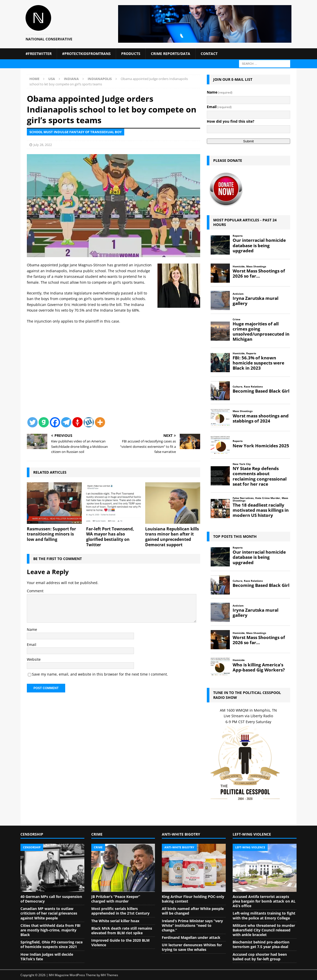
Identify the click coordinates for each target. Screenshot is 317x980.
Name (32, 629)
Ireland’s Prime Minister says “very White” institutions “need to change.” (192, 925)
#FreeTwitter (39, 54)
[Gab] (44, 422)
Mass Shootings (256, 266)
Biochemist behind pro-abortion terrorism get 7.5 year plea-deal (261, 944)
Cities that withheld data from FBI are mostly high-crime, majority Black (50, 930)
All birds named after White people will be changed (193, 911)
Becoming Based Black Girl (261, 391)
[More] (100, 422)
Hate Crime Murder (268, 498)
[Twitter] (32, 422)
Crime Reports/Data (171, 54)
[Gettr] (77, 422)
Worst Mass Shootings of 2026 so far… (259, 274)
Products (131, 54)
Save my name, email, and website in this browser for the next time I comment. (100, 674)
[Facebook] (55, 422)
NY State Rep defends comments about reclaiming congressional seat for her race (260, 476)
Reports (238, 236)
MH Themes (109, 975)
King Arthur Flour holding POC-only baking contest (193, 899)
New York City (242, 464)
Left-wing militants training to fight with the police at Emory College (264, 915)
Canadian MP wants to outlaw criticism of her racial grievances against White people (49, 913)
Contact (209, 54)
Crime (236, 319)
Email (32, 645)
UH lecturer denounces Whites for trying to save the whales (192, 947)
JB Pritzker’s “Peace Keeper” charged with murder (116, 899)
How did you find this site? (231, 121)
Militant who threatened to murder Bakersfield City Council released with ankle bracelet (264, 930)
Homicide (239, 266)
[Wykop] (89, 422)
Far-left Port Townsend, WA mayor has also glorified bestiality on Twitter (110, 537)
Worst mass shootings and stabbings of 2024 (261, 418)
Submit (248, 141)
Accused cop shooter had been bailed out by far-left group (260, 957)
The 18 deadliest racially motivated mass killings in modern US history (261, 510)
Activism (238, 294)
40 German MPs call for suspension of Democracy (51, 899)
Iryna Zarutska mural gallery (256, 301)
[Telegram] (66, 422)
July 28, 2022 (43, 145)
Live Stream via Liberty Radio (248, 716)
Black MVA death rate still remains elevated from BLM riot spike (122, 931)
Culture (237, 387)
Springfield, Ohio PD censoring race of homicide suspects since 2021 (52, 944)
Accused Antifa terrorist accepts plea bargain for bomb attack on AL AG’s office (264, 901)
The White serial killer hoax (115, 921)
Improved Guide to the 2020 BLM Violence (120, 943)
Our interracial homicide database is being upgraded (259, 245)
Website (34, 659)
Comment (35, 591)
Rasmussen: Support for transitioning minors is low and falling (51, 534)
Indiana (71, 79)
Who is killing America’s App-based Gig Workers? (259, 667)
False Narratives (243, 498)
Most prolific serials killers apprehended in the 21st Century (120, 911)
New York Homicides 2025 (261, 446)
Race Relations (253, 387)
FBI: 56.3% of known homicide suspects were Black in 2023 (258, 363)
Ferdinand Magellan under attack (191, 937)
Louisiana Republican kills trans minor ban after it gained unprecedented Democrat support (172, 537)
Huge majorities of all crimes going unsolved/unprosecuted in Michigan (261, 332)
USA (52, 79)
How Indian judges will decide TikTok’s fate (47, 957)
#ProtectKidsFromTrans (86, 54)
